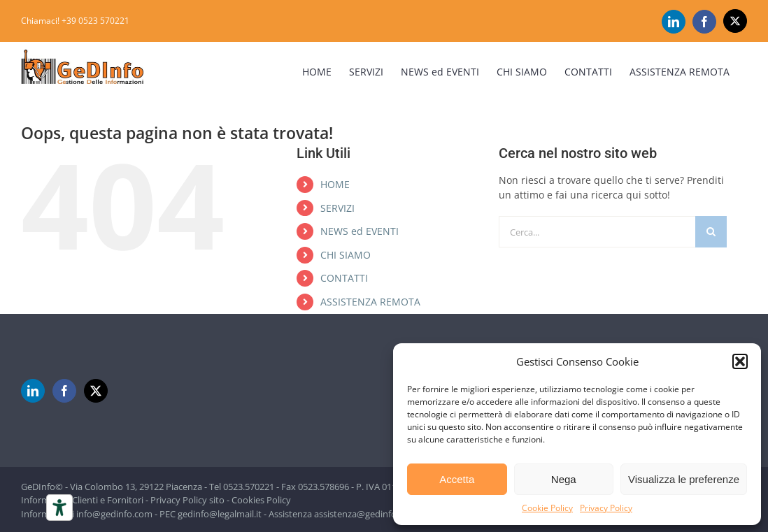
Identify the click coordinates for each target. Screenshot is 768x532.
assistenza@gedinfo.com (365, 514)
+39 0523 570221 (95, 21)
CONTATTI (344, 278)
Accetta (457, 479)
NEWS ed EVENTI (360, 231)
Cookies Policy (261, 500)
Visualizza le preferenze (684, 479)
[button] (740, 361)
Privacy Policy (606, 508)
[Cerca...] (597, 232)
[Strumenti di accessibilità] (59, 508)
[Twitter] (96, 391)
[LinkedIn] (33, 391)
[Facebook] (64, 391)
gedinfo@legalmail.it (220, 514)
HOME (335, 184)
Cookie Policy (547, 508)
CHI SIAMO (346, 255)
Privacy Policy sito (187, 500)
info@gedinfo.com (114, 514)
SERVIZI (337, 208)
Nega (564, 479)
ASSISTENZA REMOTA (370, 302)
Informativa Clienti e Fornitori (82, 500)
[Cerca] (711, 232)
